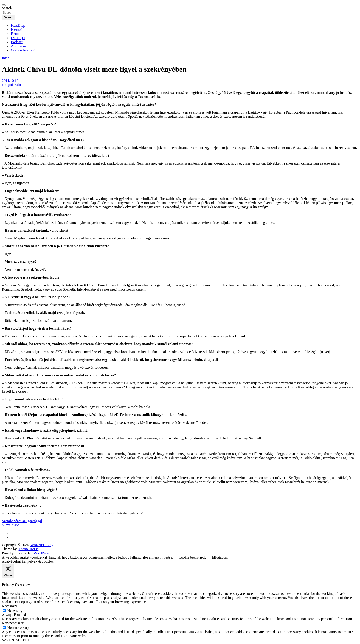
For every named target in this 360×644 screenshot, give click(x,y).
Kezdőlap (18, 25)
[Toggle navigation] (4, 5)
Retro (15, 34)
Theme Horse (29, 549)
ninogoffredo (11, 85)
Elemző (17, 30)
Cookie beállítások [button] (192, 557)
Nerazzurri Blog (42, 545)
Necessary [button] (9, 606)
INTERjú (18, 38)
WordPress (42, 553)
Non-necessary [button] (13, 623)
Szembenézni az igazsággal (22, 521)
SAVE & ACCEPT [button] (16, 640)
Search (7, 8)
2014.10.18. (11, 81)
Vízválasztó (11, 525)
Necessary (15, 611)
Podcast (17, 42)
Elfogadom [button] (220, 557)
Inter (5, 58)
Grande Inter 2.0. (24, 50)
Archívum (18, 46)
